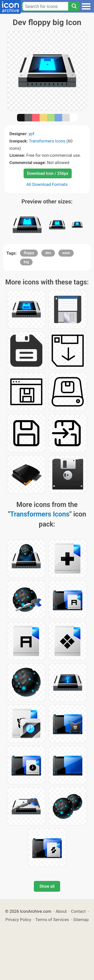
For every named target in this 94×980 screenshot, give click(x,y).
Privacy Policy (18, 920)
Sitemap (81, 920)
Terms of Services (52, 920)
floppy (29, 253)
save (66, 253)
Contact (78, 911)
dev (48, 253)
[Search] (74, 6)
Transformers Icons (47, 141)
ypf (31, 134)
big (26, 262)
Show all (47, 886)
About (61, 911)
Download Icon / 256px (48, 173)
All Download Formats (47, 184)
